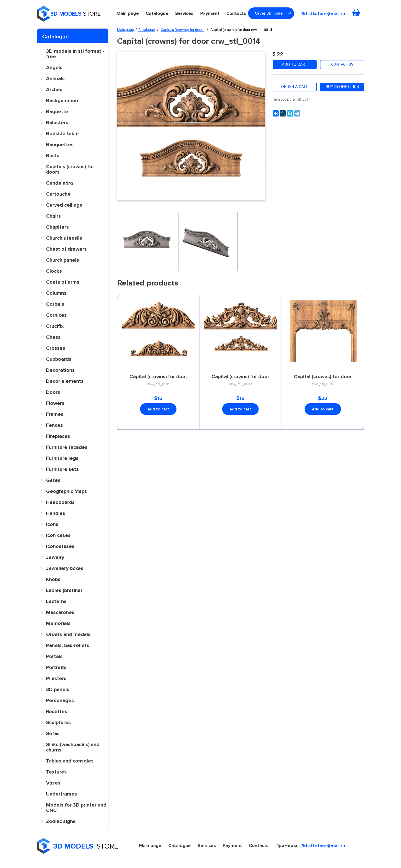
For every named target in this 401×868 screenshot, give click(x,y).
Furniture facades (67, 447)
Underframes (62, 794)
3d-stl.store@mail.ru (323, 14)
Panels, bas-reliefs (68, 645)
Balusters (57, 122)
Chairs (53, 216)
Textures (56, 772)
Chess (53, 337)
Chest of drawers (66, 249)
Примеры (286, 845)
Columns (56, 293)
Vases (53, 783)
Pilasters (56, 678)
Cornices (56, 315)
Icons (52, 524)
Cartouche (58, 194)
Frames (55, 414)
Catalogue (157, 13)
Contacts (236, 13)
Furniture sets (62, 469)
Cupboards (59, 359)
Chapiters (57, 227)
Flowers (55, 403)
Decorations (60, 370)
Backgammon (62, 100)
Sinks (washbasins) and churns (73, 747)
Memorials (58, 623)
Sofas (53, 733)
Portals (54, 656)
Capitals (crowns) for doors (70, 169)
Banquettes (60, 144)
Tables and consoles (70, 761)
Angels (54, 67)
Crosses (56, 348)
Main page (128, 13)
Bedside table (62, 133)
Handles (56, 513)
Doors (53, 392)
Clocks (54, 271)
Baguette (57, 111)
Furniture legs (62, 458)
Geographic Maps (66, 491)
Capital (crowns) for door (158, 380)
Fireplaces (58, 436)
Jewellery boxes (65, 568)
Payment (210, 13)
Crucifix (55, 326)
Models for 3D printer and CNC (76, 807)
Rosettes (57, 711)
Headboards (60, 502)
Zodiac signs (61, 821)
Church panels (63, 260)
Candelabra (59, 183)
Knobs (53, 579)
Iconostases (60, 546)
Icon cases (58, 535)
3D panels (58, 689)
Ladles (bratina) (64, 590)
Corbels (55, 304)
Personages (60, 700)
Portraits (56, 667)
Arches (54, 89)
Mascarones (60, 612)
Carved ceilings (64, 205)
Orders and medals (68, 634)
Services (184, 13)
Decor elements (65, 381)
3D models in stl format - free (75, 54)
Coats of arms (63, 282)
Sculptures (58, 722)
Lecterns (56, 601)
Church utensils (64, 238)
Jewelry (55, 557)
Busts (53, 155)
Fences (54, 425)
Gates (53, 480)
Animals (55, 78)
